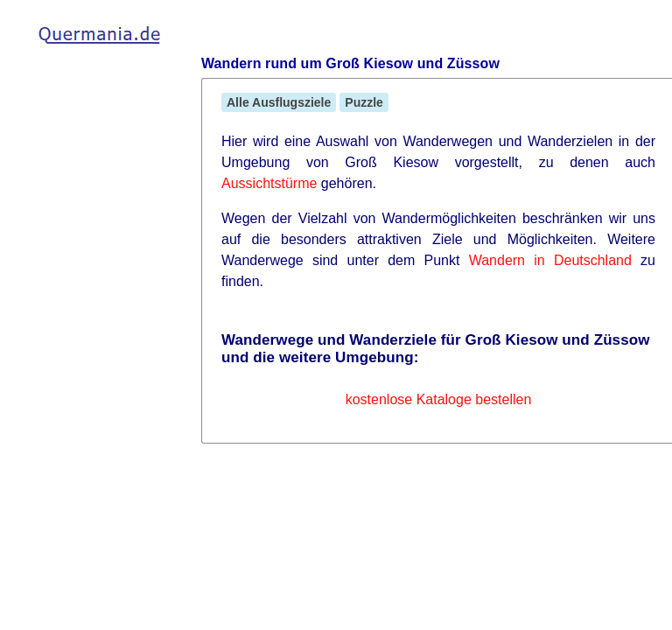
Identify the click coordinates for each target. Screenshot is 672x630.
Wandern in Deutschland (550, 260)
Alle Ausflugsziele (279, 102)
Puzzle (364, 102)
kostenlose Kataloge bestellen (439, 399)
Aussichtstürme (269, 183)
